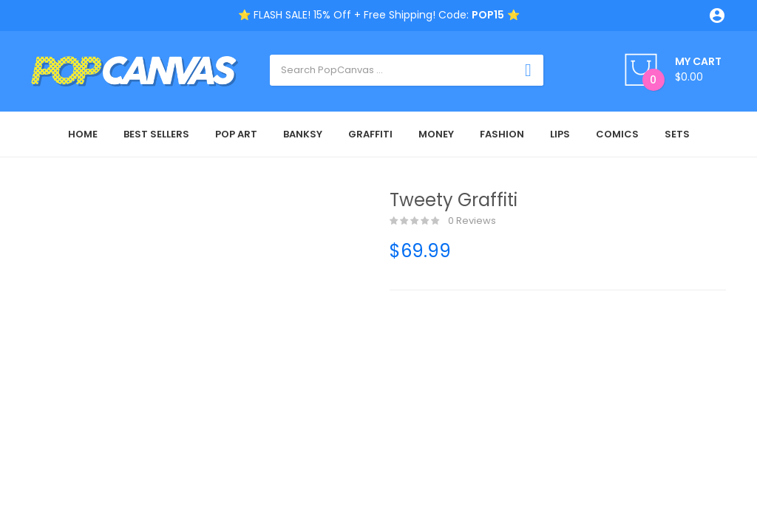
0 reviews (443, 221)
